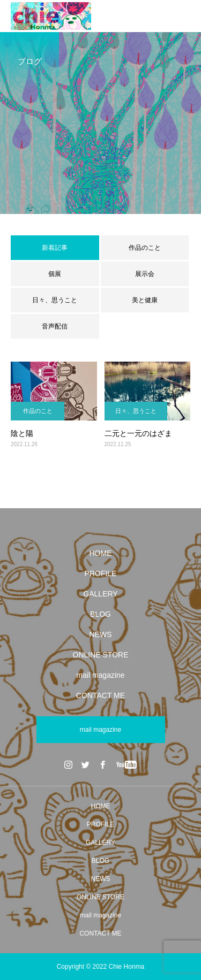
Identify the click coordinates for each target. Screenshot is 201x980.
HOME (101, 553)
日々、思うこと (55, 300)
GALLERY (100, 594)
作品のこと (145, 248)
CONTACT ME (100, 695)
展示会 (145, 274)
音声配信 (55, 326)
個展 (55, 274)
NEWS (101, 634)
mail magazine (100, 675)
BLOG (100, 614)
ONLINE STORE (101, 655)
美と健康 (145, 300)
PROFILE (101, 573)
